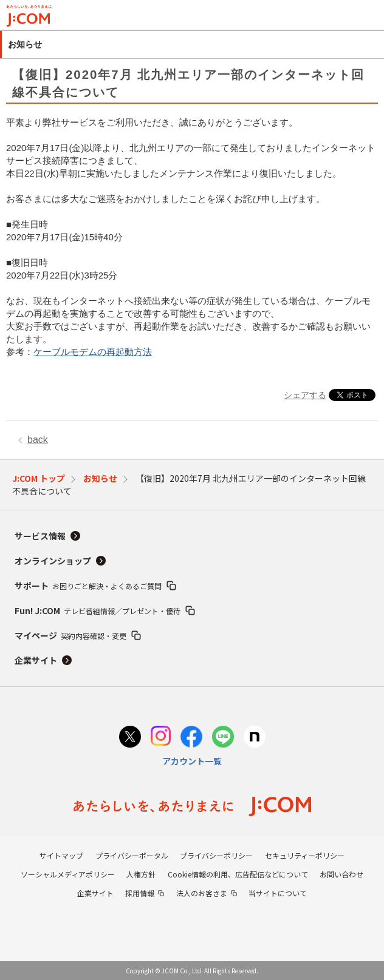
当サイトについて (278, 893)
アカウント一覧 (192, 761)
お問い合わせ (341, 874)
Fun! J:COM (98, 610)
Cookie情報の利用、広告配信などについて (238, 874)
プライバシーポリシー (216, 855)
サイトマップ (61, 855)
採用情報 (140, 893)
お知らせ (100, 478)
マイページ (70, 635)
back (38, 440)
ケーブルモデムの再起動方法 (93, 352)
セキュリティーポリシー (305, 855)
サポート (88, 586)
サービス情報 (40, 536)
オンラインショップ (53, 561)
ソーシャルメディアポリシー (68, 874)
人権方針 (141, 874)
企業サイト (36, 660)
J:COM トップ (39, 478)
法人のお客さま (202, 893)
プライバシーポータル (132, 855)
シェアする (305, 395)
